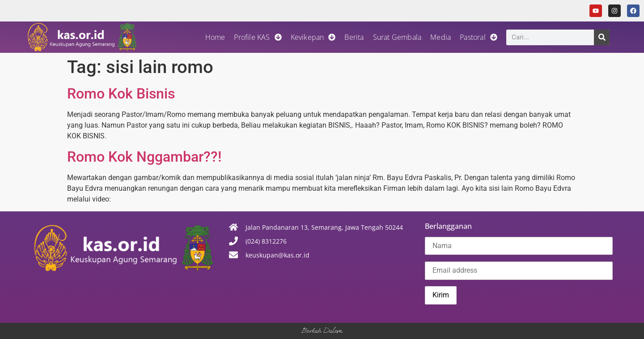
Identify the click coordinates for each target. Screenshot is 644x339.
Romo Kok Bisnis (121, 94)
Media (441, 37)
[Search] (602, 37)
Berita (354, 37)
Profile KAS (258, 37)
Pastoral (479, 37)
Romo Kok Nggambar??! (144, 157)
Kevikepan (313, 37)
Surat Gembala (397, 37)
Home (215, 37)
